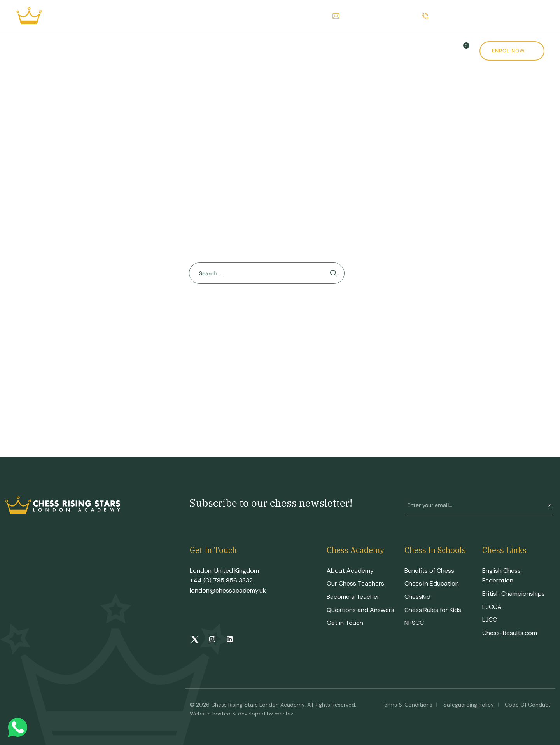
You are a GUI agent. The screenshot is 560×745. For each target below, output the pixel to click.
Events (250, 51)
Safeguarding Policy (469, 705)
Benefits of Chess (429, 571)
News (332, 51)
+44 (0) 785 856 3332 (221, 580)
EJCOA (492, 607)
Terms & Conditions (407, 705)
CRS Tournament (190, 51)
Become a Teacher (353, 597)
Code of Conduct (528, 705)
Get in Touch (345, 623)
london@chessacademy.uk (228, 590)
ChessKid (417, 597)
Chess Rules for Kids (433, 610)
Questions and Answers (360, 610)
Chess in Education (432, 583)
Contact (375, 51)
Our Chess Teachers (355, 583)
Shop (290, 51)
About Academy (350, 571)
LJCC (490, 620)
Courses (122, 51)
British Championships (514, 594)
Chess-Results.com (510, 633)
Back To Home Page (263, 312)
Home (25, 51)
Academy (68, 51)
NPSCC (414, 623)
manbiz (284, 714)
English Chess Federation (501, 576)
